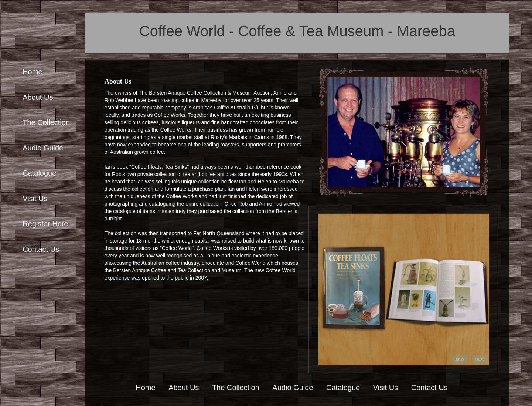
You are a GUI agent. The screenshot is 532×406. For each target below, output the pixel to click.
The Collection (46, 122)
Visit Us (35, 199)
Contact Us (41, 249)
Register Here (45, 224)
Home (32, 72)
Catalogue (39, 173)
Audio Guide (43, 148)
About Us (38, 97)
